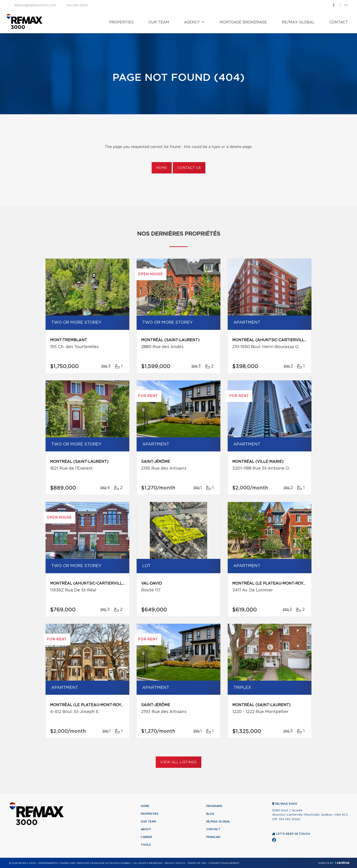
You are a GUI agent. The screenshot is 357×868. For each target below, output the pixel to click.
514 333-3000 (77, 6)
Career (146, 837)
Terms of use (197, 863)
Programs (214, 806)
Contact (339, 22)
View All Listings (178, 762)
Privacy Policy (175, 863)
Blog (210, 814)
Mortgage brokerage (243, 22)
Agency (192, 22)
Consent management (224, 863)
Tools (146, 845)
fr (346, 6)
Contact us (189, 168)
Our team (159, 22)
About (146, 829)
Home (162, 168)
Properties (121, 22)
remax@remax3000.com (35, 6)
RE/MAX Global (298, 22)
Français (213, 837)
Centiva (342, 863)
